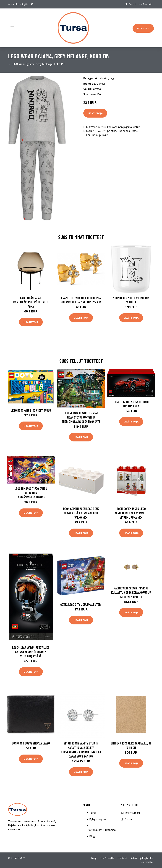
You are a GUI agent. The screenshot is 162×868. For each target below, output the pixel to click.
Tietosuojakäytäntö (141, 858)
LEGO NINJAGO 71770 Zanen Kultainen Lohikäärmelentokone (31, 493)
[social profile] (32, 4)
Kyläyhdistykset (98, 819)
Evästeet (122, 858)
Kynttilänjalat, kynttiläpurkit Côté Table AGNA (31, 302)
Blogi (92, 836)
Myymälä (143, 28)
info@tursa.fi (145, 4)
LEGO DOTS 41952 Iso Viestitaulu (31, 410)
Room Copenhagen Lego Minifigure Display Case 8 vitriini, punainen (131, 513)
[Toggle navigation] (12, 28)
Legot (113, 78)
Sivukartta (147, 862)
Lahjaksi (103, 78)
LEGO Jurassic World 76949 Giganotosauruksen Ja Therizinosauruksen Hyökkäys (81, 417)
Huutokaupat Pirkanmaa (101, 830)
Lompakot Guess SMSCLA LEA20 (31, 743)
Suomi (132, 4)
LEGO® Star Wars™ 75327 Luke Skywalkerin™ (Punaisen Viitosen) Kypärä (31, 652)
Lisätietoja (95, 113)
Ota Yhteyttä (107, 858)
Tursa (93, 813)
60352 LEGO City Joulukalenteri (81, 604)
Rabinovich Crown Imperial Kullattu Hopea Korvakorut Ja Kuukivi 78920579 (131, 592)
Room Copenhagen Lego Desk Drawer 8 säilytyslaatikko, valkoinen (81, 513)
